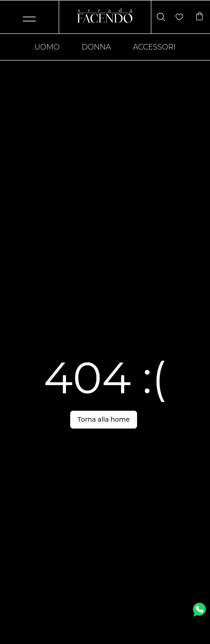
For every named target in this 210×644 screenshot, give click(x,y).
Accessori (154, 47)
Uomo (47, 47)
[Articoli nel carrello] (199, 17)
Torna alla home (104, 419)
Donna (96, 47)
